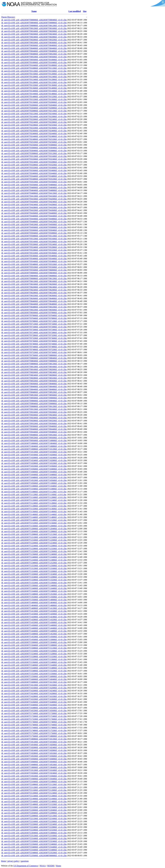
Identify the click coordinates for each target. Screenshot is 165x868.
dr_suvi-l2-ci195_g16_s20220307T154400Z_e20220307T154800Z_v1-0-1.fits (34, 668)
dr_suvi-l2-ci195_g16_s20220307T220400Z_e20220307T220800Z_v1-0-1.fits (34, 813)
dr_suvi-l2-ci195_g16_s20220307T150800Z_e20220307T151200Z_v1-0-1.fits (34, 648)
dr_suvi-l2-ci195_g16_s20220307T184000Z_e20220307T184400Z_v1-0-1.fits (34, 762)
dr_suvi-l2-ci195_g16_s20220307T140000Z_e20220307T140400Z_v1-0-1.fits (34, 603)
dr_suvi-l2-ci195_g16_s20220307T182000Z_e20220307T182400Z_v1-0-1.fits (34, 748)
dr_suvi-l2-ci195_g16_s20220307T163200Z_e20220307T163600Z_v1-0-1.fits (34, 699)
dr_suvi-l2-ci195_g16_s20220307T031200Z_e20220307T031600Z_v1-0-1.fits (34, 156)
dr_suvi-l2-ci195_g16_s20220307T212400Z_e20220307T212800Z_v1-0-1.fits (34, 796)
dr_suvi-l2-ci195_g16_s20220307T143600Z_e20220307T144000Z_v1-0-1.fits (34, 625)
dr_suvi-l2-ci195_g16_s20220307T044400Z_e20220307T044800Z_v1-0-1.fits (34, 219)
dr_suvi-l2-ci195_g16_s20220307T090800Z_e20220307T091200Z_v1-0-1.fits (34, 406)
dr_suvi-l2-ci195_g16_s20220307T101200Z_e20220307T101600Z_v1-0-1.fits (34, 452)
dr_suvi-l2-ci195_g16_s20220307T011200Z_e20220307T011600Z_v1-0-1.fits (34, 71)
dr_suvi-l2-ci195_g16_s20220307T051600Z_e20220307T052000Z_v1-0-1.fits (34, 242)
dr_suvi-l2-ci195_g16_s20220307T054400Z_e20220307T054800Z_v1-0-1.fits (34, 261)
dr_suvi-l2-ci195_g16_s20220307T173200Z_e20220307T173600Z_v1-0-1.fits (34, 719)
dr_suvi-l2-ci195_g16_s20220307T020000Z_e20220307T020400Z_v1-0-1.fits (34, 105)
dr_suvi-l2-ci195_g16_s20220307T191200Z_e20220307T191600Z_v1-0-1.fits (34, 770)
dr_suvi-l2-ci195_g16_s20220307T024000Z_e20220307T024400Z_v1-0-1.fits (34, 134)
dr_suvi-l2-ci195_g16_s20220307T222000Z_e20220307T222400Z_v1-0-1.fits (34, 824)
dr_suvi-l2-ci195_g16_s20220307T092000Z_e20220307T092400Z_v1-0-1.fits (34, 415)
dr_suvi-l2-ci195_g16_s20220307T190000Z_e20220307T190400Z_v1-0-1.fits (34, 767)
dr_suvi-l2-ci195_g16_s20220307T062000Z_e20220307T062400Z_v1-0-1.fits (34, 287)
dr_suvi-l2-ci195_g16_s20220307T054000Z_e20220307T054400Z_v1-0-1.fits (34, 259)
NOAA (43, 866)
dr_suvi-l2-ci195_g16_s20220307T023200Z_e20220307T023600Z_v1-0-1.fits (34, 128)
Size (85, 11)
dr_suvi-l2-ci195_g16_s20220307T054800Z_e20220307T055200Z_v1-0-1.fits (34, 264)
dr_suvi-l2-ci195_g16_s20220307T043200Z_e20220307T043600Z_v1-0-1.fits (34, 210)
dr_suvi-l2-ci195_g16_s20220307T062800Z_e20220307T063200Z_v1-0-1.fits (34, 293)
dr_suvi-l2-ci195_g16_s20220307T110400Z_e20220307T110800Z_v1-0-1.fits (34, 489)
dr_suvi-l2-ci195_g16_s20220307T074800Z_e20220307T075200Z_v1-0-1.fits (34, 350)
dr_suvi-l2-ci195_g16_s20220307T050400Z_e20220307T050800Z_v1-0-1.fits (34, 233)
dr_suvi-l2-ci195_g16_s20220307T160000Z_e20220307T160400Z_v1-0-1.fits (34, 679)
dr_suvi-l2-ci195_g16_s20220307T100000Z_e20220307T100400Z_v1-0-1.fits (34, 443)
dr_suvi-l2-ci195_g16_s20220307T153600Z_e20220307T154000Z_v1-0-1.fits (34, 662)
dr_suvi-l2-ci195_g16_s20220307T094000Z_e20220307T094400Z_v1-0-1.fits (34, 429)
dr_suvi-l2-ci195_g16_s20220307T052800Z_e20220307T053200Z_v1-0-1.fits (34, 250)
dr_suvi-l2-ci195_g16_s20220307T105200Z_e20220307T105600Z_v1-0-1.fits (34, 480)
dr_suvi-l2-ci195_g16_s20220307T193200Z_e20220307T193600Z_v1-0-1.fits (34, 776)
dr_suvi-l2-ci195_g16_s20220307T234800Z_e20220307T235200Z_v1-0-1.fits (34, 853)
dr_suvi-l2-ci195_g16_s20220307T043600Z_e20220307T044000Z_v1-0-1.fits (34, 213)
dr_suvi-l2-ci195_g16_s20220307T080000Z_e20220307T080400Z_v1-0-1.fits (34, 358)
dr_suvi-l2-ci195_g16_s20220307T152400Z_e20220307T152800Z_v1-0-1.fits (34, 654)
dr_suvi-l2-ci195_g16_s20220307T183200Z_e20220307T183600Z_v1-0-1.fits (34, 756)
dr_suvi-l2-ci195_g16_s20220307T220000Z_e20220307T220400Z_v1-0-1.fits (34, 810)
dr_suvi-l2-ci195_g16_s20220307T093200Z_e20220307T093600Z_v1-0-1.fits (34, 423)
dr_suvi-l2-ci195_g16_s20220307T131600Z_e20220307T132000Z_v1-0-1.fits (34, 571)
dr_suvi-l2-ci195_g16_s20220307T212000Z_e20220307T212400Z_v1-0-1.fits (34, 793)
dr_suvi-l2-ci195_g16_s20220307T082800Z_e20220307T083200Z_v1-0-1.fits (34, 378)
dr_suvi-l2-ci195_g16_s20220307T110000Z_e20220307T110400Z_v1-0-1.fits (34, 486)
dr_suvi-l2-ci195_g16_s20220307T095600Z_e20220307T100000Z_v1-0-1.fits (34, 441)
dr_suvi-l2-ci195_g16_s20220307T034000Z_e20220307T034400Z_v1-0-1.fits (34, 173)
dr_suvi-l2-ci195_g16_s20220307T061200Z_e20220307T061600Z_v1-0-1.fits (34, 281)
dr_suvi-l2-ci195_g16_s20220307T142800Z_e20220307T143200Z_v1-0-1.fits (34, 620)
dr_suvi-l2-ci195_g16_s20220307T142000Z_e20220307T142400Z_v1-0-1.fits (34, 617)
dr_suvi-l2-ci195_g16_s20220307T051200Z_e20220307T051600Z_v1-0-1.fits (34, 239)
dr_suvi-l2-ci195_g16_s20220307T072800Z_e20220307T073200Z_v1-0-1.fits (34, 335)
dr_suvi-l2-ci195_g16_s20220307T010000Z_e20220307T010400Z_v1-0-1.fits (34, 62)
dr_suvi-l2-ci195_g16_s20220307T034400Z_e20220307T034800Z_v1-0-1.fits (34, 176)
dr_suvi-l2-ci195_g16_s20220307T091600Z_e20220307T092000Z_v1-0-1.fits (34, 412)
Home (4, 861)
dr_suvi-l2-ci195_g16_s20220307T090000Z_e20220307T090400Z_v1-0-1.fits (34, 401)
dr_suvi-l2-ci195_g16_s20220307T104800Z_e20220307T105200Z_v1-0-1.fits (34, 477)
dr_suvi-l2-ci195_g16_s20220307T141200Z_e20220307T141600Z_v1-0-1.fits (34, 611)
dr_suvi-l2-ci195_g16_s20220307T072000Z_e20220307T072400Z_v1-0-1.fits (34, 330)
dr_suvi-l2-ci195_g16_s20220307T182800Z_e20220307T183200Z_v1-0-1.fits (34, 753)
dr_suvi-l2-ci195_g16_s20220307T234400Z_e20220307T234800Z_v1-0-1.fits (34, 850)
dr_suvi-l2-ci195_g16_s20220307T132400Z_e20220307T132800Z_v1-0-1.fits (34, 577)
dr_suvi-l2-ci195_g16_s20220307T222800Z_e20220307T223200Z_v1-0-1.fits (34, 830)
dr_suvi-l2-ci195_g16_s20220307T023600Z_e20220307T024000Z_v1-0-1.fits (34, 131)
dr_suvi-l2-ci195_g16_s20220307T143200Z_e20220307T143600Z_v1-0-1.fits (34, 622)
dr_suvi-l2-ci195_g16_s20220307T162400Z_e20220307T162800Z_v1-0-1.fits (34, 694)
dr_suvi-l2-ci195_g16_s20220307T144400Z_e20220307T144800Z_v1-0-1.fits (34, 631)
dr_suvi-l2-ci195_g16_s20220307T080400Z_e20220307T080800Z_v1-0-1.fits (34, 361)
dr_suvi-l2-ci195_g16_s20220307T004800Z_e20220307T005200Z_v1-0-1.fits (34, 54)
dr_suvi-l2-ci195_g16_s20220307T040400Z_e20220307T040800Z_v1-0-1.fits (34, 190)
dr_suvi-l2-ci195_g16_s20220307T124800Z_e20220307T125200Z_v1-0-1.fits (34, 563)
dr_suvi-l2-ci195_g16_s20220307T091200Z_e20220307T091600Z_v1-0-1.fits (34, 409)
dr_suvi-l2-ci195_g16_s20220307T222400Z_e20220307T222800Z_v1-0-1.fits (34, 827)
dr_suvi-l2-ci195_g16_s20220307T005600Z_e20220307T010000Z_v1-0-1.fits (34, 60)
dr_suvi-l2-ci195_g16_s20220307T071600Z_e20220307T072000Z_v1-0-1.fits (34, 327)
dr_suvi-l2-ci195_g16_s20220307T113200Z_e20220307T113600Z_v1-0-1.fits (34, 509)
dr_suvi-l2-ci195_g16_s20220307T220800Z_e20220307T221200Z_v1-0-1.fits (34, 816)
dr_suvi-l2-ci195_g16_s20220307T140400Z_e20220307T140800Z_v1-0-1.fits (34, 605)
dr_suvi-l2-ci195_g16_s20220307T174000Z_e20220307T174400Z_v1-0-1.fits (34, 725)
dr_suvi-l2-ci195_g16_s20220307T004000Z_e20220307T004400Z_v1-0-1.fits (34, 48)
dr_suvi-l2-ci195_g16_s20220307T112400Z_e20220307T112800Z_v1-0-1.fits (34, 503)
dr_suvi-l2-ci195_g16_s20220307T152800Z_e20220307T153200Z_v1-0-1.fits (34, 657)
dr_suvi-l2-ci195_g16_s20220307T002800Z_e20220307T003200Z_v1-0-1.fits (34, 40)
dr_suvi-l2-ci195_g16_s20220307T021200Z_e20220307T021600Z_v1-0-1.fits (34, 114)
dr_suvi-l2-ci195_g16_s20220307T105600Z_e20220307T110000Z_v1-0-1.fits (34, 483)
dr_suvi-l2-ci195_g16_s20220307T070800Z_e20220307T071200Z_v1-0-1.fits (34, 321)
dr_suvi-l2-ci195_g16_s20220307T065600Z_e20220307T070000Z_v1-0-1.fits (34, 313)
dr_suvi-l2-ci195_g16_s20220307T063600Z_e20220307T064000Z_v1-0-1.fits (34, 298)
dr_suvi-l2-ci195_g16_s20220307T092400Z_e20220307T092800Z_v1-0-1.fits (34, 418)
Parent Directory (8, 17)
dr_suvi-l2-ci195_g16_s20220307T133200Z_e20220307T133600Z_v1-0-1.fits (34, 583)
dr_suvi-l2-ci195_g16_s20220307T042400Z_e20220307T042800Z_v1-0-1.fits (34, 205)
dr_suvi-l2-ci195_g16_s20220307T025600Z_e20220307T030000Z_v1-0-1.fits (34, 145)
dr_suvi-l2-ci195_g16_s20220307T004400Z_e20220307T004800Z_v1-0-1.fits (34, 51)
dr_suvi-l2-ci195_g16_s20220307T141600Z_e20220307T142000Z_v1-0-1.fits (34, 614)
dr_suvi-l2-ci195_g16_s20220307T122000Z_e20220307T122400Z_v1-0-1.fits (34, 543)
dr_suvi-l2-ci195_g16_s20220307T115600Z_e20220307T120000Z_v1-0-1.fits (34, 526)
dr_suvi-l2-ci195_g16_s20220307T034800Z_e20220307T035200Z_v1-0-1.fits (34, 179)
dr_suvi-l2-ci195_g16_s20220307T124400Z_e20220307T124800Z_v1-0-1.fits (34, 560)
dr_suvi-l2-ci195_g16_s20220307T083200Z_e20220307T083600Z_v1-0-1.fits (34, 381)
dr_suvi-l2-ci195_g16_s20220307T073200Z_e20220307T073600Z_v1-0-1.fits (34, 338)
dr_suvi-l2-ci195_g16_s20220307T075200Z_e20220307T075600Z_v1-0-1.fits (34, 352)
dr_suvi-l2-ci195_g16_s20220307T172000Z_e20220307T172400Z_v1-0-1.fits (34, 716)
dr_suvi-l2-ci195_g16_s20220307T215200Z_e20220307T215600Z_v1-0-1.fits (34, 807)
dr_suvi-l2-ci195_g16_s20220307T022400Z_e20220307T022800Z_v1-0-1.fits (34, 122)
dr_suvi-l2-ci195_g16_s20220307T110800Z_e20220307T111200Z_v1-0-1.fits (34, 492)
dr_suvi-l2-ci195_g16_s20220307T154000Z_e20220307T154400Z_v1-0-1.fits (34, 665)
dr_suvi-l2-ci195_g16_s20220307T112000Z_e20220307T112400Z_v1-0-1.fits (34, 500)
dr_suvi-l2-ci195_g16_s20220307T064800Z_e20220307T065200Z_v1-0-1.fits (34, 307)
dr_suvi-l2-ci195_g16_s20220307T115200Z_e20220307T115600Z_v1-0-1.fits (34, 523)
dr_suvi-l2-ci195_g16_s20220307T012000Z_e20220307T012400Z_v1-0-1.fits (34, 77)
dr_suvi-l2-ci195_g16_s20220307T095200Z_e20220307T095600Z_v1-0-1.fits (34, 438)
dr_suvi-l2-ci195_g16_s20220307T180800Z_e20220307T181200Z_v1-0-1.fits (34, 739)
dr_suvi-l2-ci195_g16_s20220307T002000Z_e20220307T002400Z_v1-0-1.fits (34, 34)
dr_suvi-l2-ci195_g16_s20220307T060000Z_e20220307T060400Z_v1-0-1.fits (34, 273)
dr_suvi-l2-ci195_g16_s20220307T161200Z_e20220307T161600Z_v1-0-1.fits (34, 685)
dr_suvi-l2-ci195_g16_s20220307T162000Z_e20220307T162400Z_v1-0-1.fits (34, 691)
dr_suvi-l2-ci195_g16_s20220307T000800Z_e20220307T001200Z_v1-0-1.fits (34, 26)
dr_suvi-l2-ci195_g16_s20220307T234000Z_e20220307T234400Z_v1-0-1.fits (34, 847)
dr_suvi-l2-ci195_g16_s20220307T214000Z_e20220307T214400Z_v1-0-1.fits (34, 799)
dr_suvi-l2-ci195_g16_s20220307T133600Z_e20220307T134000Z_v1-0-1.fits (34, 585)
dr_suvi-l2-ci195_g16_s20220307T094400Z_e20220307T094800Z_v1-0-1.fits (34, 432)
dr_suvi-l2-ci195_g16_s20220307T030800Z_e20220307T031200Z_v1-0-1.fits (34, 153)
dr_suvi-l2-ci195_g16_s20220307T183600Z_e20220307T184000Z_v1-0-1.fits (34, 759)
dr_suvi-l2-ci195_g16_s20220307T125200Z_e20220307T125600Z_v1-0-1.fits (34, 566)
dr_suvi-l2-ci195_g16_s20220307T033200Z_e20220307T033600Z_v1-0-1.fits (34, 168)
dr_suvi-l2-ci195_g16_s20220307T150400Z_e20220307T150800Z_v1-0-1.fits (34, 645)
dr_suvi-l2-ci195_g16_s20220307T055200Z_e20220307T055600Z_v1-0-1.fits (34, 267)
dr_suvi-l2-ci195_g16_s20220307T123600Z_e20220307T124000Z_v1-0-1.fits (34, 554)
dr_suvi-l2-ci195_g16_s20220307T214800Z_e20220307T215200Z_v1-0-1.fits (34, 804)
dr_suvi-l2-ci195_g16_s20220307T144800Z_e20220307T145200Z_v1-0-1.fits (34, 634)
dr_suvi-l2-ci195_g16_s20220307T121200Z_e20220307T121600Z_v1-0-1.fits (34, 537)
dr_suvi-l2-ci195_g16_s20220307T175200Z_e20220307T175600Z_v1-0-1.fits (34, 733)
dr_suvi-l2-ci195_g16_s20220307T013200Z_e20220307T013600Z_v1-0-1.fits (34, 85)
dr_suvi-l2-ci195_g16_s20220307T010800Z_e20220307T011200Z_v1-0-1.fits (34, 68)
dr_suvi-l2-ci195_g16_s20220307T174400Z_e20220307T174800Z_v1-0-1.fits (34, 728)
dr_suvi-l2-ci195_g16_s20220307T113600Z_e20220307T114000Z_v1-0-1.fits (34, 512)
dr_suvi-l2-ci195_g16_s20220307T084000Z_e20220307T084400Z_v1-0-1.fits (34, 387)
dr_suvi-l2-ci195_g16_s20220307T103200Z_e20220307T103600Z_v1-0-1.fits (34, 466)
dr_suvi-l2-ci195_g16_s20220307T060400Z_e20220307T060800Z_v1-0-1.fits (34, 276)
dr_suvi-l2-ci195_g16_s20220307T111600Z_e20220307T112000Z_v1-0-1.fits (34, 497)
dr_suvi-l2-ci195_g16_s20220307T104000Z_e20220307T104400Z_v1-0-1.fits (34, 472)
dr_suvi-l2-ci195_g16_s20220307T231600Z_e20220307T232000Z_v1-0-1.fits (34, 838)
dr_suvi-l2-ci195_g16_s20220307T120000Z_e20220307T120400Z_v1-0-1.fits (34, 529)
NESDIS (51, 866)
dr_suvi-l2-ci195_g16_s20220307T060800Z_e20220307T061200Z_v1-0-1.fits (34, 279)
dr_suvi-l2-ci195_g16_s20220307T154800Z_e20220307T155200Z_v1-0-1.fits (34, 671)
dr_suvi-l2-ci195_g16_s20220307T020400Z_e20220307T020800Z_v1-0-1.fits (34, 108)
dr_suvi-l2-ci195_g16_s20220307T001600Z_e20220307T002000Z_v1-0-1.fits (34, 31)
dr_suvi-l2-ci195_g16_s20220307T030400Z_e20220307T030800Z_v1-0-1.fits (34, 151)
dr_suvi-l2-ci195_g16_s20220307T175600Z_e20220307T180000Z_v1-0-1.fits (34, 736)
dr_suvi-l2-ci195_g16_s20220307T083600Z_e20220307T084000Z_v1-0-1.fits (34, 384)
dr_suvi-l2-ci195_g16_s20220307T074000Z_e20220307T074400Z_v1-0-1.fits (34, 344)
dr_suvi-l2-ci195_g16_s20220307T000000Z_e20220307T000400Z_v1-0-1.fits (34, 20)
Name (34, 11)
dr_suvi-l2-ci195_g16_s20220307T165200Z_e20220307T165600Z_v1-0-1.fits (34, 711)
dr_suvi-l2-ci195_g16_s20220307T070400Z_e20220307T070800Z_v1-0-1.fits (34, 318)
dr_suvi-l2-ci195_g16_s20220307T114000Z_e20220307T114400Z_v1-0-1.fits (34, 514)
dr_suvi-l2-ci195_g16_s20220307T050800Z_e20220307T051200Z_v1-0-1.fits (34, 236)
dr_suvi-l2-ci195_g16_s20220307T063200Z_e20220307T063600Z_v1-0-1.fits (34, 296)
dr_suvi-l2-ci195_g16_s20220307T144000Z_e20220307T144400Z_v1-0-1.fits (34, 628)
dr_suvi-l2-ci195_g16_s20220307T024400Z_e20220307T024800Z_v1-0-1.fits (34, 136)
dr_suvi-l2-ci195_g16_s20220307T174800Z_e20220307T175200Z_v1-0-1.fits (34, 730)
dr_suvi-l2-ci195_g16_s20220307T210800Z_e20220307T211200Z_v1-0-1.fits (34, 784)
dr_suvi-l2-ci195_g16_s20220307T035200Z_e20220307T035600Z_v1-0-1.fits (34, 182)
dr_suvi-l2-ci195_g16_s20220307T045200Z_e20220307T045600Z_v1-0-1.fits (34, 224)
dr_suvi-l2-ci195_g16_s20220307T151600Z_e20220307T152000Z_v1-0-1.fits (34, 651)
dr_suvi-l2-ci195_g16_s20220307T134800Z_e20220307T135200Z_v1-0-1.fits (34, 594)
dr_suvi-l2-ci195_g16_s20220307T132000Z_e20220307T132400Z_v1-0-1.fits (34, 574)
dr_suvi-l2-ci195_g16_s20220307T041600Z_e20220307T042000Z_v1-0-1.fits (34, 199)
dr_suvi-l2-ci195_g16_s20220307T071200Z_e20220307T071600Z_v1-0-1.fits (34, 324)
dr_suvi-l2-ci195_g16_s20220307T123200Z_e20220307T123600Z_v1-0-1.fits (34, 551)
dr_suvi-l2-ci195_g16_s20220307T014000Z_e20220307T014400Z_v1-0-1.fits (34, 91)
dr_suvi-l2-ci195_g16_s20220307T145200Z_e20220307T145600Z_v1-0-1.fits (34, 637)
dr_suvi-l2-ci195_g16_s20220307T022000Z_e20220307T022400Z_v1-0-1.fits (34, 119)
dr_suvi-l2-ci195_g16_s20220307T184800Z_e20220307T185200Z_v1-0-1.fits (34, 765)
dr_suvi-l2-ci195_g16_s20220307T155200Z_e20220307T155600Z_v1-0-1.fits (34, 674)
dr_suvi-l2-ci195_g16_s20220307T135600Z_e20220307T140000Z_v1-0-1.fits (34, 600)
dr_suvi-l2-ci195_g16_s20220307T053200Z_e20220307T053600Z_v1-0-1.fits (34, 253)
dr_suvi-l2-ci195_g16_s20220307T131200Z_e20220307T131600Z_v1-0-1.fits (34, 568)
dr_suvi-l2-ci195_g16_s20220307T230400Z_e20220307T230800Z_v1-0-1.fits (34, 833)
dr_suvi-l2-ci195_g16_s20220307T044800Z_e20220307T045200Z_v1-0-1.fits (34, 222)
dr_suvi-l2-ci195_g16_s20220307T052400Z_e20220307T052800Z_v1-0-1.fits (34, 247)
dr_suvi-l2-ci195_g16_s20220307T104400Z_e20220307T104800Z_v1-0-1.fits (34, 475)
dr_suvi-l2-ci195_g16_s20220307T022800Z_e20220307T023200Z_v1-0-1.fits (34, 125)
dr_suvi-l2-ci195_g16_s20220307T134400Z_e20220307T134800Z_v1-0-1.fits (34, 591)
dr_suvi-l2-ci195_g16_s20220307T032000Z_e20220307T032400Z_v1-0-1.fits (34, 159)
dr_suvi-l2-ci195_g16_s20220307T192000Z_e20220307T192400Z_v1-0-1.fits (34, 773)
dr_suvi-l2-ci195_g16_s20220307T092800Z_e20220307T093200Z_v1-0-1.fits (34, 421)
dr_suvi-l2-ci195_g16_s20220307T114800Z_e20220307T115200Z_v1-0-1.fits (34, 520)
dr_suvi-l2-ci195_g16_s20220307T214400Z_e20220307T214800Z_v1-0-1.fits (34, 802)
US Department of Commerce (26, 866)
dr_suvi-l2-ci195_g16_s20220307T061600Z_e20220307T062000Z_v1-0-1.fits (34, 284)
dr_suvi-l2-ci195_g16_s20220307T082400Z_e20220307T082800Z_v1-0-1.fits (34, 375)
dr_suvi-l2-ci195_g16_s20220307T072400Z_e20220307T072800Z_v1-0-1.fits (34, 333)
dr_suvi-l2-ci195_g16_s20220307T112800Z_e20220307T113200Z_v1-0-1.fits (34, 506)
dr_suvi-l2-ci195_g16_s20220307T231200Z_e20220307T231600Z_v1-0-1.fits (34, 836)
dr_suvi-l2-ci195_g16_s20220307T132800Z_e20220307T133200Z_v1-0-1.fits (34, 580)
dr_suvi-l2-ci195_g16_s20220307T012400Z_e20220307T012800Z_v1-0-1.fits (34, 80)
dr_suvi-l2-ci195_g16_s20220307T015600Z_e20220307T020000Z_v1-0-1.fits (34, 102)
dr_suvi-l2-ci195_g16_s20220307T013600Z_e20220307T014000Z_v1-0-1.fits (34, 88)
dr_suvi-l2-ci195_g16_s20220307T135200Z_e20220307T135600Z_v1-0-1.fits (34, 597)
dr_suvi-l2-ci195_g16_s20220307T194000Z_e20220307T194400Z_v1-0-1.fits (34, 779)
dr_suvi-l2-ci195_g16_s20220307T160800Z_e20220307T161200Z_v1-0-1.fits (34, 682)
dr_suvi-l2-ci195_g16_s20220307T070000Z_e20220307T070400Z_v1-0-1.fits (34, 315)
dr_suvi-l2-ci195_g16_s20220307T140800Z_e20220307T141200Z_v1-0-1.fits (34, 608)
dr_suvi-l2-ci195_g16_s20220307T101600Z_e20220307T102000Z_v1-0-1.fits (34, 455)
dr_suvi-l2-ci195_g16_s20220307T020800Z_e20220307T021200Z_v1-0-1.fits (34, 111)
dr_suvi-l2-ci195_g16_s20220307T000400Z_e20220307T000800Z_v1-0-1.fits (34, 23)
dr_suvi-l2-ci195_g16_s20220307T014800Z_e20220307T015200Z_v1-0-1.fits (34, 97)
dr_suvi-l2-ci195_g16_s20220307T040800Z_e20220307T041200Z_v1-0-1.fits (34, 193)
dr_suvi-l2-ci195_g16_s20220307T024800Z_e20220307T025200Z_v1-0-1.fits (34, 139)
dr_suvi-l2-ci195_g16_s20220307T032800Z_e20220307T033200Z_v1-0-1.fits (34, 165)
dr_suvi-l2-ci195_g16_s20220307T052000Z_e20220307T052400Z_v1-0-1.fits (34, 244)
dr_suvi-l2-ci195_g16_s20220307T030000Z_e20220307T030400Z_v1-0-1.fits (34, 148)
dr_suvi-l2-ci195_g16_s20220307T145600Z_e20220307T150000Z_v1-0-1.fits (34, 640)
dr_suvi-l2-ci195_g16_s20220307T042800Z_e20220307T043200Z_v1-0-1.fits (34, 207)
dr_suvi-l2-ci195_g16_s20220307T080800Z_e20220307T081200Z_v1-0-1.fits (34, 364)
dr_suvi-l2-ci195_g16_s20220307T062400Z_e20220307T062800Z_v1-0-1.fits (34, 290)
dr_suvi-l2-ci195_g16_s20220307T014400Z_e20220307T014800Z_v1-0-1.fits (34, 94)
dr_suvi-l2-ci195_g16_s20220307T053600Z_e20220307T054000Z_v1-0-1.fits (34, 256)
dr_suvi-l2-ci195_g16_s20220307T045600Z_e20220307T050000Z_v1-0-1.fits (34, 227)
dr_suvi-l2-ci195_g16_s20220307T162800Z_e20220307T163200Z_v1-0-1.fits (34, 696)
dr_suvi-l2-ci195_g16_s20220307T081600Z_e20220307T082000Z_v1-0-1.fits (34, 369)
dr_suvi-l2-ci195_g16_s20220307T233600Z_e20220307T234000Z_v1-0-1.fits (34, 844)
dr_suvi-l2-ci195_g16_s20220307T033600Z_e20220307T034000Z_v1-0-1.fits (34, 170)
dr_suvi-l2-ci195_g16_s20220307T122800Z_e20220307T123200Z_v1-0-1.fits (34, 549)
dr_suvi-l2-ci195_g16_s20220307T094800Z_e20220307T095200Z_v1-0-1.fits (34, 435)
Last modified (75, 11)
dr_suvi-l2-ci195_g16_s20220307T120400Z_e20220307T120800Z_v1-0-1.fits (34, 531)
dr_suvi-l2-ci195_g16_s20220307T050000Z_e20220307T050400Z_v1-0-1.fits (34, 230)
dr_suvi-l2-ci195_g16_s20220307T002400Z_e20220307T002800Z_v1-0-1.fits (34, 37)
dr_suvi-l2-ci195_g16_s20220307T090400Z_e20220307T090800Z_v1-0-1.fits (34, 404)
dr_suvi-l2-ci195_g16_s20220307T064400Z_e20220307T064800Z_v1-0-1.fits (34, 304)
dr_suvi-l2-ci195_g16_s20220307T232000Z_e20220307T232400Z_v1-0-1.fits (34, 841)
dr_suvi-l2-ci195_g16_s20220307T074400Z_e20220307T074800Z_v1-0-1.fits (34, 347)
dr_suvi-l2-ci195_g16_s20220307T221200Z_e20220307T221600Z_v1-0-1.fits (34, 819)
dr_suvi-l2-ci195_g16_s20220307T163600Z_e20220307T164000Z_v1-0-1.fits (34, 702)
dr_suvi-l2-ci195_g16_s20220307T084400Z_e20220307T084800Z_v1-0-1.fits (34, 389)
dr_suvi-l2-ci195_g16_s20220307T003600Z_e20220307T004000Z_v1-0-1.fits (34, 45)
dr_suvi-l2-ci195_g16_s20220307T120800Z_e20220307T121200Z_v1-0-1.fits (34, 534)
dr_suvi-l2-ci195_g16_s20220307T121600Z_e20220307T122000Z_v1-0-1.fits (34, 540)
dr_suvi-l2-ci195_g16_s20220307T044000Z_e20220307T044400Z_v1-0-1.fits (34, 216)
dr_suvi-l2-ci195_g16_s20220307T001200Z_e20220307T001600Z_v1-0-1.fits (34, 28)
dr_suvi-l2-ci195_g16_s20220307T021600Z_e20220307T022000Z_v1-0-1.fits (34, 116)
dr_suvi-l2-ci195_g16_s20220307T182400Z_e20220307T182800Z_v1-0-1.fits (34, 750)
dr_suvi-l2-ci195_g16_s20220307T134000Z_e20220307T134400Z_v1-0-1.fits (34, 588)
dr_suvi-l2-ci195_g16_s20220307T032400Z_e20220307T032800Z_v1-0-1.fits (34, 162)
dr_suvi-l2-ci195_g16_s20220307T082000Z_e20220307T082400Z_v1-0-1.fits (34, 372)
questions (25, 861)
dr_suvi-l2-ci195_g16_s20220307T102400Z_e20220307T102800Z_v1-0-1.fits (34, 460)
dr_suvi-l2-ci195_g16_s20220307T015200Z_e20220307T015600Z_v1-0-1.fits (34, 99)
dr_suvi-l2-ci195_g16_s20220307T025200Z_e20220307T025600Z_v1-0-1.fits (34, 142)
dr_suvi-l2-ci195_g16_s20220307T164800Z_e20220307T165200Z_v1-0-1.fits (34, 708)
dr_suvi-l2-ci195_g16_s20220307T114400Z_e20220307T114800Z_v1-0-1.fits (34, 517)
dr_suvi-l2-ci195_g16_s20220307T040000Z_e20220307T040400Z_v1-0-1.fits (34, 188)
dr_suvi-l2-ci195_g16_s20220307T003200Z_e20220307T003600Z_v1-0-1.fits (34, 43)
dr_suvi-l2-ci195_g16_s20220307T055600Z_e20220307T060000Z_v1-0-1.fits (34, 270)
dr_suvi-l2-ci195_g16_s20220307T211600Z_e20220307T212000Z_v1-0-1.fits (34, 790)
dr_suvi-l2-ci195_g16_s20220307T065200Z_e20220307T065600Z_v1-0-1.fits (34, 310)
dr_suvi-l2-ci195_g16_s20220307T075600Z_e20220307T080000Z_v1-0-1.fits (34, 355)
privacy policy (13, 861)
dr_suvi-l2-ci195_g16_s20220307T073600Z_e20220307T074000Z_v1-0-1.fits (34, 341)
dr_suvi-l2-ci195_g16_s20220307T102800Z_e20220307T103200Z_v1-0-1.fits (34, 463)
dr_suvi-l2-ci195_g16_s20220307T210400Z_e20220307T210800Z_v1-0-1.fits (34, 782)
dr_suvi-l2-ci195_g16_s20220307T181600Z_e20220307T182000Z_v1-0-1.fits (34, 745)
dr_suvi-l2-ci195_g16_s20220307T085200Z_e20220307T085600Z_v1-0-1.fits (34, 395)
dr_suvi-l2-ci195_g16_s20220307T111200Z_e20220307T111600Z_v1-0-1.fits (34, 495)
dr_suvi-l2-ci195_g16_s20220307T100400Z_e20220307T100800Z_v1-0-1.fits (34, 446)
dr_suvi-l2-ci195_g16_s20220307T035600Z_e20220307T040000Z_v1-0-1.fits (34, 185)
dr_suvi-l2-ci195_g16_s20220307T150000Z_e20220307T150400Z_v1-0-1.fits (34, 642)
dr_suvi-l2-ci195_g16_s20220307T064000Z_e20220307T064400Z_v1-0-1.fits (34, 301)
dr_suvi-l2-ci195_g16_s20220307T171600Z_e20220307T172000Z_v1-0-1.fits (34, 713)
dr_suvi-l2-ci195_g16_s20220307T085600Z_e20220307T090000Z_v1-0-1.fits (34, 398)
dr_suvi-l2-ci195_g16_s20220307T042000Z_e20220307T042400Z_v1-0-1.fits (34, 202)
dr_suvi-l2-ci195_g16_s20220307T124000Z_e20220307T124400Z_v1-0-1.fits (34, 557)
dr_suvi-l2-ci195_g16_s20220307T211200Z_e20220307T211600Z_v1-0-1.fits (34, 787)
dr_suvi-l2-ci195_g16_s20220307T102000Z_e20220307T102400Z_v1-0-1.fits (34, 458)
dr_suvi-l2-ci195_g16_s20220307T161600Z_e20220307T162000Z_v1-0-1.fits (34, 688)
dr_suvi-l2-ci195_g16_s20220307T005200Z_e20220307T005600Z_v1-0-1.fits (34, 57)
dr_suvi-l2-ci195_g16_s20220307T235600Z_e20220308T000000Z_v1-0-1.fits (34, 856)
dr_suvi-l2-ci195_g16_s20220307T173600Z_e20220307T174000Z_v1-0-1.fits (34, 722)
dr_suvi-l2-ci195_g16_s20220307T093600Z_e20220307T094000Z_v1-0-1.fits (34, 426)
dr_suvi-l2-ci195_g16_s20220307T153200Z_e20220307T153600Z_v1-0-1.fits (34, 659)
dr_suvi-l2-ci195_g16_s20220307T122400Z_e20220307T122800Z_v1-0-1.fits (34, 546)
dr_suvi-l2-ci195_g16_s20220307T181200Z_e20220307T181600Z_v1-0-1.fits (34, 742)
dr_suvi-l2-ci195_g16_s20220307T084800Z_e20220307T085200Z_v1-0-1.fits (34, 392)
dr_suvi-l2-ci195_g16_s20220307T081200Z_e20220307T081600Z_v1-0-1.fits (34, 367)
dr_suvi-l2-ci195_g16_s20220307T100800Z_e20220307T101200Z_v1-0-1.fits (34, 449)
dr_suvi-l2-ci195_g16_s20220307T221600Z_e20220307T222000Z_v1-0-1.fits (34, 821)
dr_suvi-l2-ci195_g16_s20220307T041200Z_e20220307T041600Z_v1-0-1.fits (34, 196)
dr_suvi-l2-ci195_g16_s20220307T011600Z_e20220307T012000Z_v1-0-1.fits (34, 74)
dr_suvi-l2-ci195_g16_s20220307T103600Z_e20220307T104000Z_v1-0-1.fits (34, 469)
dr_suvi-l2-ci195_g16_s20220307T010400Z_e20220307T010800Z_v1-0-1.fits (34, 65)
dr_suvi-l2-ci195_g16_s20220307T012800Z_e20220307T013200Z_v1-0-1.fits (34, 82)
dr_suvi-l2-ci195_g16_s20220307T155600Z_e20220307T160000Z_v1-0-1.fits (34, 676)
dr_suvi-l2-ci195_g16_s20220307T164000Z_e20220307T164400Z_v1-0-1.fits (34, 705)
